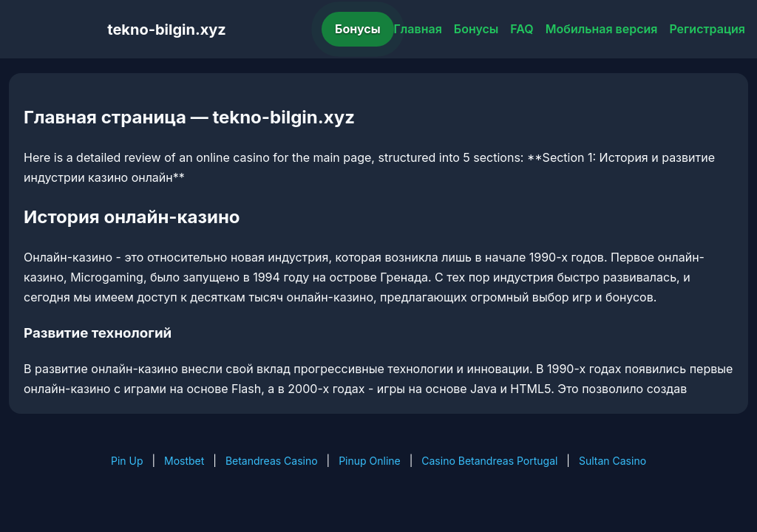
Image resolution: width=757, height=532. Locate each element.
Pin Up (127, 461)
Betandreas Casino (272, 461)
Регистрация (707, 29)
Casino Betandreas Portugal (489, 461)
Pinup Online (370, 461)
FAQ (522, 29)
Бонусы (358, 29)
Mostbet (184, 461)
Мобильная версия (602, 29)
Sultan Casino (612, 461)
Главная (418, 29)
